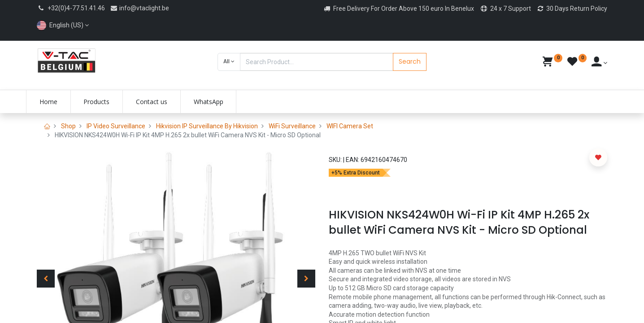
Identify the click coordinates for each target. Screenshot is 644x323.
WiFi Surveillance (292, 126)
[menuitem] (59, 102)
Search (410, 61)
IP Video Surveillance (116, 126)
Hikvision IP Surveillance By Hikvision (207, 126)
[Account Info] (599, 63)
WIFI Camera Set (350, 126)
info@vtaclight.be (139, 8)
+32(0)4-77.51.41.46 (76, 8)
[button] (229, 62)
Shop (68, 126)
